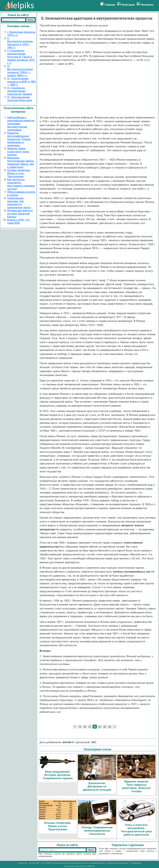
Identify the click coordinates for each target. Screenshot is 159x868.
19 (80, 727)
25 (110, 727)
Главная (110, 5)
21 (90, 727)
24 (105, 727)
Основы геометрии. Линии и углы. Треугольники (19, 173)
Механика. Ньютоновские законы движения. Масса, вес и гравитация (21, 162)
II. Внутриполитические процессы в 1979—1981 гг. (20, 43)
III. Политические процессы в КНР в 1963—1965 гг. (21, 82)
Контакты (147, 5)
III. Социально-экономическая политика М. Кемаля (20, 91)
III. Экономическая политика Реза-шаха (20, 99)
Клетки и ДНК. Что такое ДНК (18, 221)
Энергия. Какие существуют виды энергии (18, 152)
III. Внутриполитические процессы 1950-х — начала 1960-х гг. (20, 71)
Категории (128, 5)
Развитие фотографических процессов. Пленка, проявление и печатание (19, 139)
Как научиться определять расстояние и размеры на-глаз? (21, 184)
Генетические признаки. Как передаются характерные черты (19, 203)
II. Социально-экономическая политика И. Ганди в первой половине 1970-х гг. (21, 57)
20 (85, 727)
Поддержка (136, 863)
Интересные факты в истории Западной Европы (20, 214)
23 (100, 727)
